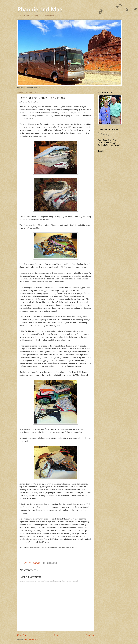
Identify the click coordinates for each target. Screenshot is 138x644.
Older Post (90, 635)
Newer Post (22, 635)
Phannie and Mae (40, 9)
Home (56, 635)
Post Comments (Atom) (31, 640)
